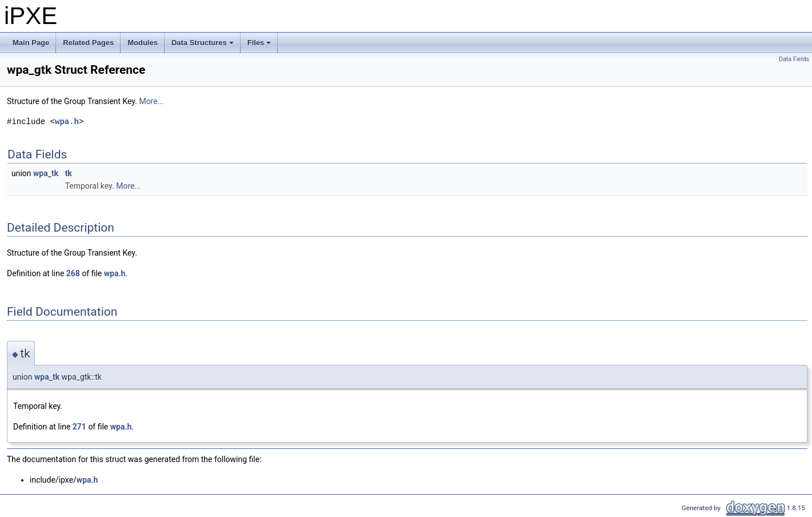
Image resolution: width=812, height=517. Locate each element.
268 (73, 273)
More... (151, 101)
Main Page (31, 43)
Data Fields (794, 59)
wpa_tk (46, 173)
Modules (143, 43)
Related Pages (88, 43)
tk (69, 173)
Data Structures (203, 46)
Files (260, 46)
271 (79, 427)
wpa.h (67, 122)
